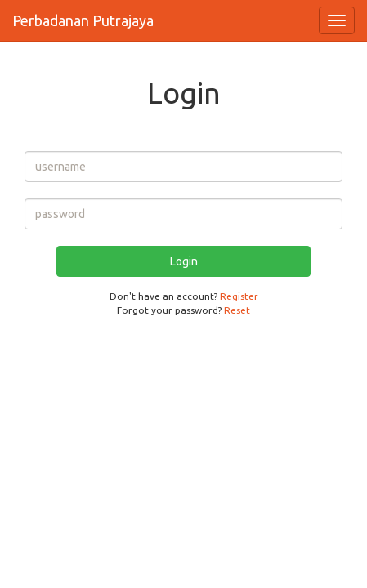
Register (239, 296)
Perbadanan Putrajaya (83, 20)
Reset (237, 310)
